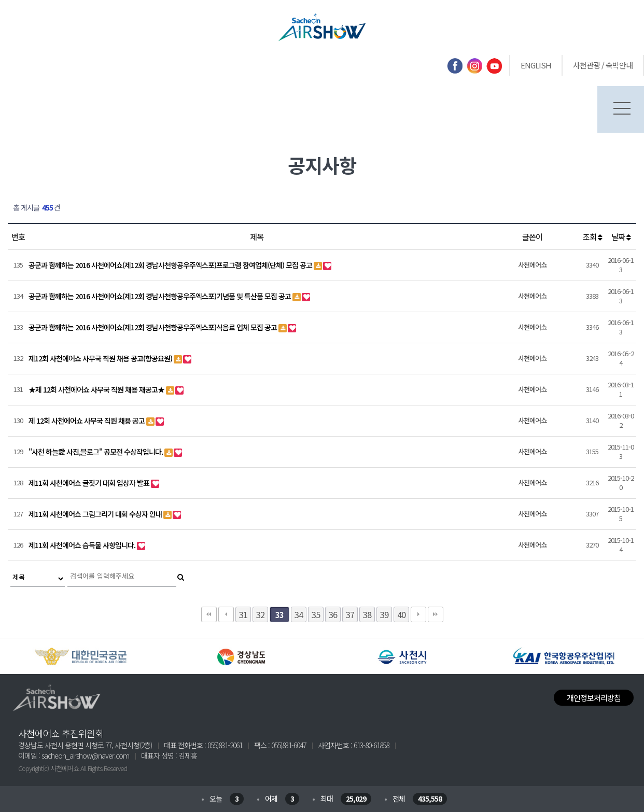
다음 (418, 614)
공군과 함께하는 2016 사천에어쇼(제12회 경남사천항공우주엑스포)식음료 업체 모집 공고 (153, 327)
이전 (226, 614)
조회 (592, 237)
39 (384, 614)
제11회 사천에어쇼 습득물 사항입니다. (83, 545)
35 (316, 614)
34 (299, 614)
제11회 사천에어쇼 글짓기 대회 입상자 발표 (90, 483)
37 (350, 614)
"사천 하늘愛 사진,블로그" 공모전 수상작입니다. (96, 452)
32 (260, 614)
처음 (209, 614)
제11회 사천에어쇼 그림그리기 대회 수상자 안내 (96, 514)
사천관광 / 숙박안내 (603, 65)
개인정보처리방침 (594, 698)
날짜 (621, 237)
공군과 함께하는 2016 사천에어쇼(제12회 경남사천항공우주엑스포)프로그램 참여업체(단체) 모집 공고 (171, 265)
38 (367, 614)
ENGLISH (536, 65)
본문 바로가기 (0, 0)
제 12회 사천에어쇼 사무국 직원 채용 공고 (87, 421)
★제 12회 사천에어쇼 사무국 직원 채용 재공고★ (97, 389)
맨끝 (436, 614)
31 (243, 614)
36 (333, 614)
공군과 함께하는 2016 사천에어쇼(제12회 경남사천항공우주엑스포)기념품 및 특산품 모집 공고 (160, 296)
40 (401, 614)
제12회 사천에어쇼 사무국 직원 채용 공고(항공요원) (101, 358)
